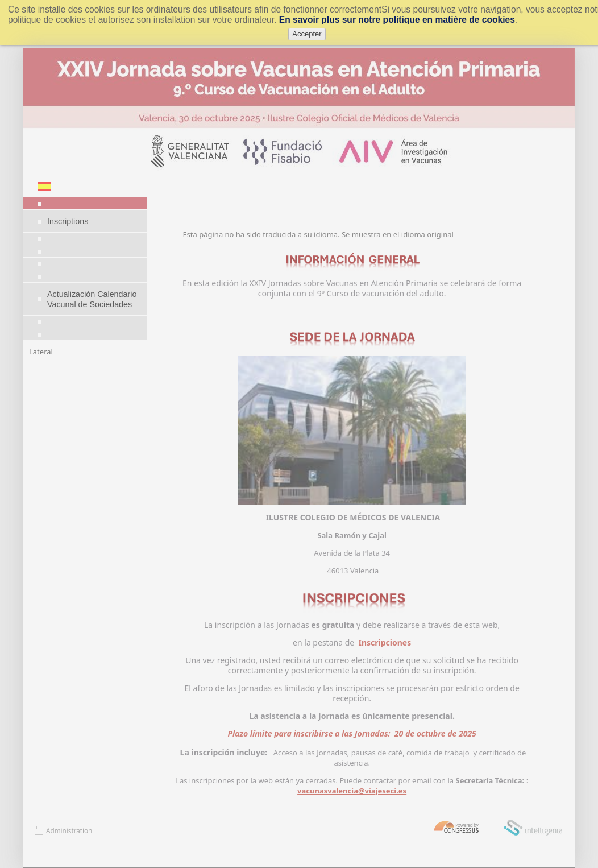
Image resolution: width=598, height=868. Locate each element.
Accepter (307, 34)
